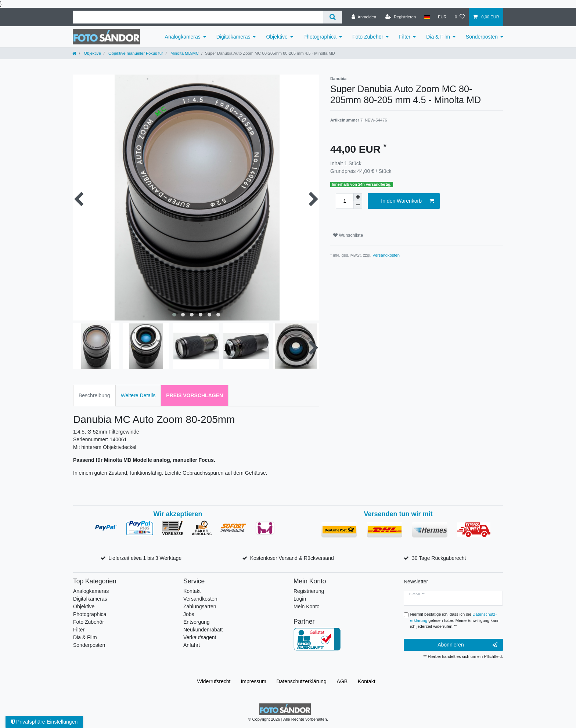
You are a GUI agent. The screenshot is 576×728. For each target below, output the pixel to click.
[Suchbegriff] (198, 17)
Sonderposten (482, 37)
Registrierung (309, 591)
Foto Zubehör (368, 37)
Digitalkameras (233, 37)
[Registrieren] (401, 17)
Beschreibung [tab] (94, 395)
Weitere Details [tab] (138, 395)
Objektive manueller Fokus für (135, 53)
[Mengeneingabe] (345, 201)
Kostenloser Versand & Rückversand (292, 558)
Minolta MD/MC (184, 53)
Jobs (189, 614)
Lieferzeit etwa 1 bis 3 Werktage (145, 558)
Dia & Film (438, 37)
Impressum (253, 681)
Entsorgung (197, 622)
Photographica (320, 37)
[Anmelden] (364, 17)
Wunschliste (348, 235)
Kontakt (192, 591)
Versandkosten (386, 255)
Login (300, 599)
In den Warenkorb (408, 201)
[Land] (427, 17)
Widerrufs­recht (214, 681)
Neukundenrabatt (203, 630)
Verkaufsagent (200, 637)
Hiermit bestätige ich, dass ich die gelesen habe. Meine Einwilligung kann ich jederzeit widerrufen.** (455, 620)
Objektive (277, 37)
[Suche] (333, 17)
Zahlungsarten (200, 606)
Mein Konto (307, 606)
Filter (405, 37)
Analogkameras (183, 37)
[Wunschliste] (460, 17)
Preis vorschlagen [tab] (195, 395)
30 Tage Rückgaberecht (439, 558)
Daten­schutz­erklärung (302, 681)
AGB (342, 681)
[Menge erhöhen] (358, 197)
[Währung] (442, 17)
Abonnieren (467, 645)
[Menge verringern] (358, 205)
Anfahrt (192, 645)
